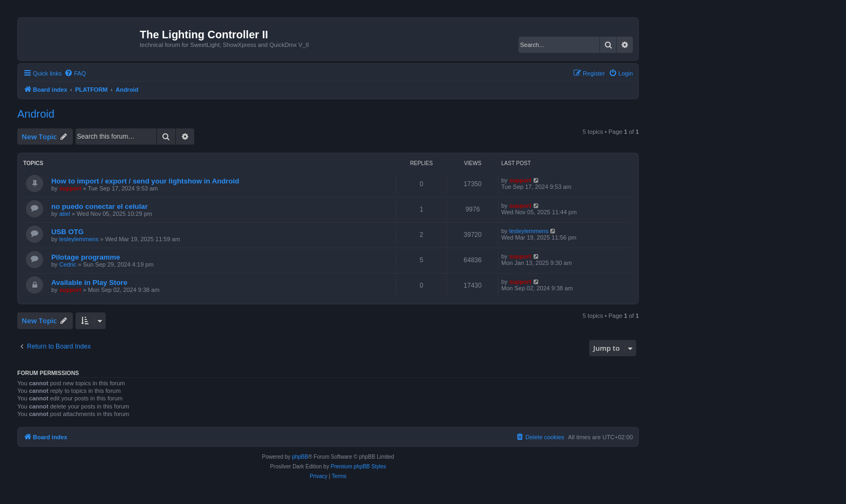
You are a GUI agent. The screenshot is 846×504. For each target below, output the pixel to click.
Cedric (68, 264)
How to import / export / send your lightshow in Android (145, 181)
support (70, 188)
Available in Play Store (89, 282)
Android (36, 114)
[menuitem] (75, 73)
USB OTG (67, 232)
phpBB (300, 457)
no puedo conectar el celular (100, 206)
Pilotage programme (86, 257)
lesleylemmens (79, 239)
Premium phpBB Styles (359, 466)
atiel (65, 214)
